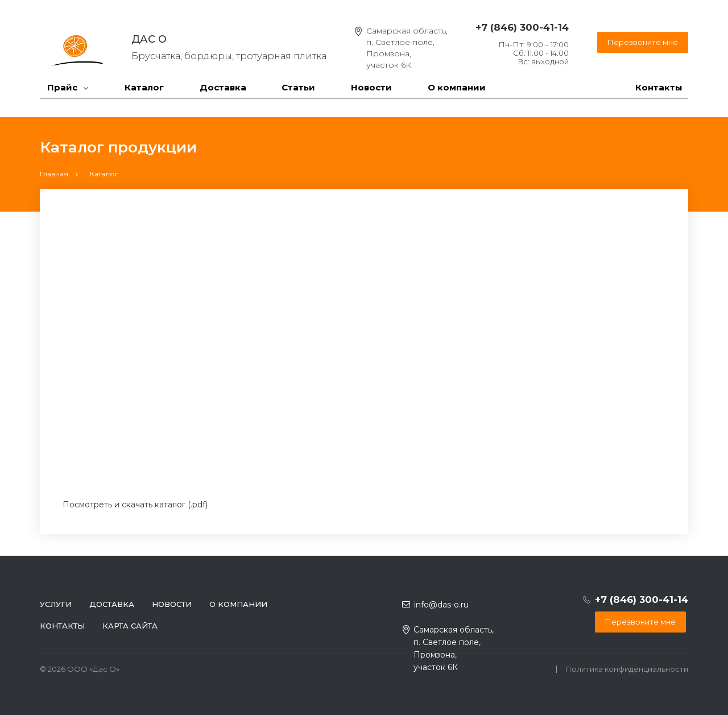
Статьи (298, 87)
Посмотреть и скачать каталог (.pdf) (135, 505)
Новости (371, 87)
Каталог (144, 87)
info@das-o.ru (441, 605)
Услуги (56, 604)
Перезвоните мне (643, 42)
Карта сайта (130, 626)
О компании (457, 87)
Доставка (223, 87)
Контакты (659, 87)
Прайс (62, 87)
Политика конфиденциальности (627, 669)
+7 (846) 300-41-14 (522, 27)
